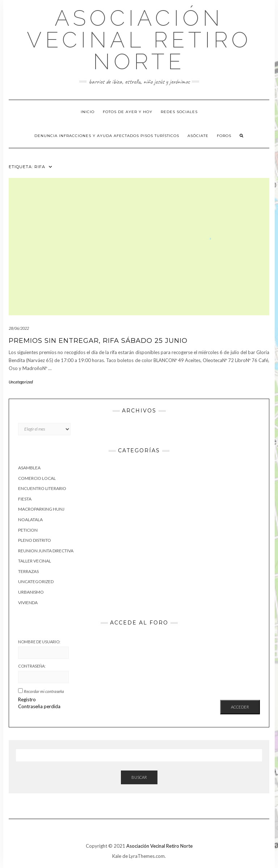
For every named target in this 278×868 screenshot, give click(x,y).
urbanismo (31, 592)
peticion (28, 530)
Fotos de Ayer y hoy (128, 112)
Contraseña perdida (39, 706)
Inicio (88, 112)
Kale (117, 856)
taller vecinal (35, 561)
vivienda (28, 603)
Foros (224, 136)
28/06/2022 (19, 328)
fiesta (25, 499)
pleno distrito (35, 540)
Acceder (240, 707)
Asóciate (198, 136)
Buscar (139, 777)
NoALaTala (30, 520)
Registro (27, 699)
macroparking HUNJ (41, 509)
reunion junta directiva (46, 551)
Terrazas (28, 571)
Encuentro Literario (42, 488)
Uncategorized (21, 382)
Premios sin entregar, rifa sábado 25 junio (98, 341)
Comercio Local (37, 478)
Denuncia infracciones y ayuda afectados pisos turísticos (107, 136)
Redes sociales (179, 112)
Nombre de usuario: (39, 642)
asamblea (29, 468)
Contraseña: (32, 666)
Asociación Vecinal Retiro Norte (139, 40)
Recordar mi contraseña (44, 691)
